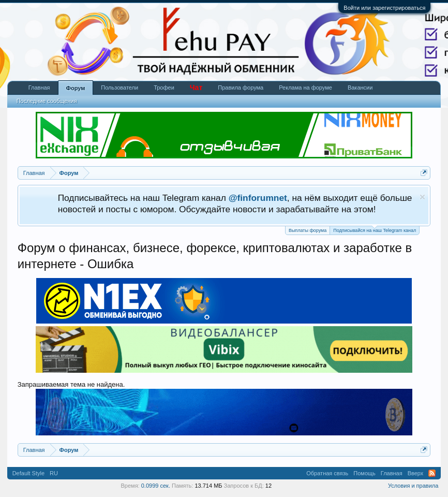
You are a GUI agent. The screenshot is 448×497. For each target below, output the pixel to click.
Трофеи (164, 87)
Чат (196, 87)
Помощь (364, 473)
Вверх (416, 473)
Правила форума (241, 87)
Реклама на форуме (305, 87)
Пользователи (120, 87)
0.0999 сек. (156, 486)
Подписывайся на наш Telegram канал (375, 230)
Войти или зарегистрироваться (384, 8)
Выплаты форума (308, 230)
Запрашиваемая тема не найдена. (71, 384)
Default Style (28, 473)
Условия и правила (413, 486)
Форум (76, 88)
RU (54, 473)
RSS (432, 473)
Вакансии (360, 87)
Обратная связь (327, 473)
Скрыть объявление (422, 197)
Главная (39, 87)
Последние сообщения (47, 101)
